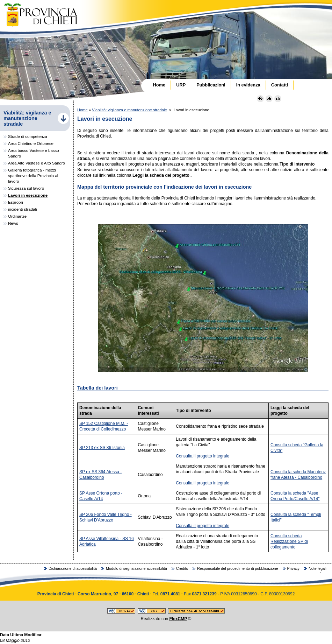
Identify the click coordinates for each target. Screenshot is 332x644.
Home (82, 110)
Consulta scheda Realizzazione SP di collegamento (289, 541)
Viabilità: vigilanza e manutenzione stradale (129, 110)
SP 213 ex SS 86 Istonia (102, 448)
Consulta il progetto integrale (203, 456)
